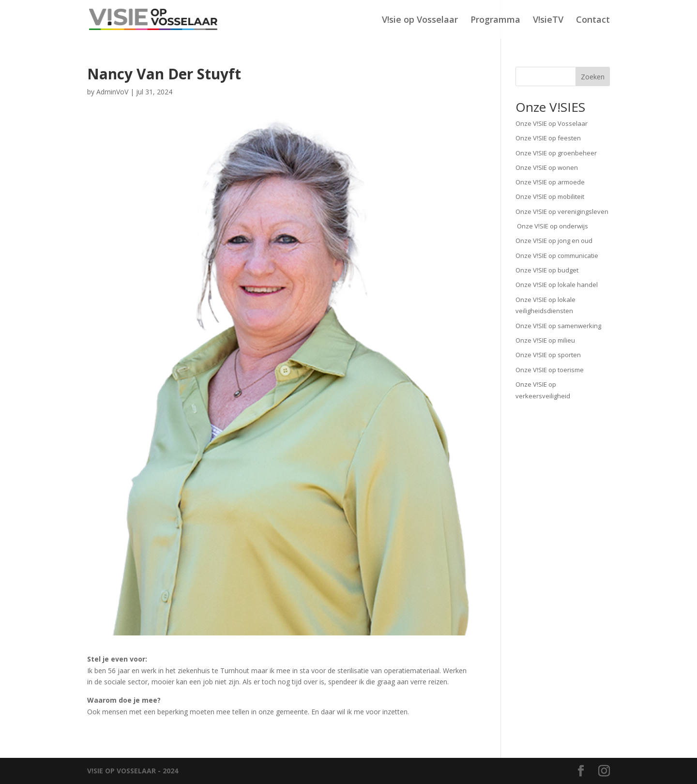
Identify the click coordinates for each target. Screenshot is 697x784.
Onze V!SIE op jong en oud (554, 241)
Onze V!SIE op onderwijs (552, 226)
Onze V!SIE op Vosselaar (552, 123)
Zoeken (593, 77)
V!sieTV (548, 21)
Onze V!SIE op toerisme (550, 370)
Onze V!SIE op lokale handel (557, 285)
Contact (593, 21)
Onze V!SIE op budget (547, 270)
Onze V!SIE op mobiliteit (550, 196)
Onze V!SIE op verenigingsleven (562, 211)
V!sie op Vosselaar (420, 21)
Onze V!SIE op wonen (547, 167)
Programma (495, 21)
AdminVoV (112, 92)
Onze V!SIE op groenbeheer (556, 153)
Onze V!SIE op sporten (548, 355)
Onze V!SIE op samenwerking (558, 326)
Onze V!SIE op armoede (550, 182)
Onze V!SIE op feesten (548, 138)
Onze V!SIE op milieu (545, 340)
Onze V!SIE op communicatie (557, 256)
